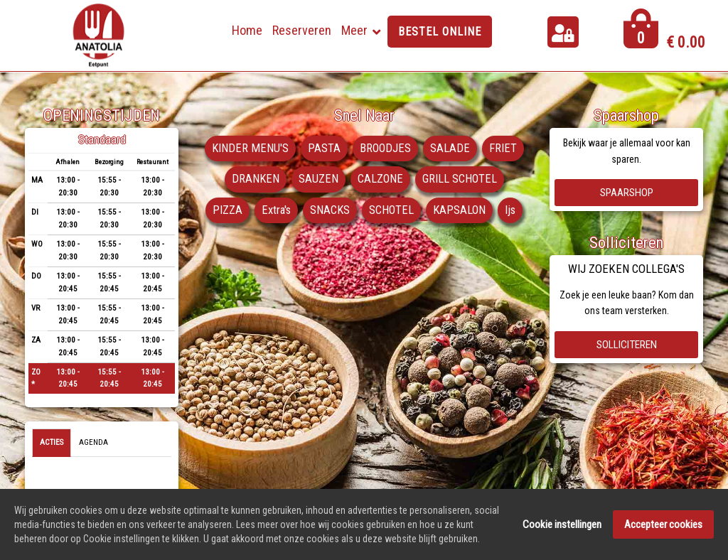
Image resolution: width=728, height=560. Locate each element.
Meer (354, 30)
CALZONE (380, 180)
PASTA (323, 149)
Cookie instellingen (562, 527)
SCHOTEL (392, 210)
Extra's (275, 210)
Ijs (513, 210)
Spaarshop (627, 193)
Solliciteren (627, 345)
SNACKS (330, 210)
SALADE (451, 149)
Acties (52, 442)
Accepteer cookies (663, 527)
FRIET (504, 149)
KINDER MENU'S (249, 149)
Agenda (93, 442)
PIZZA (225, 210)
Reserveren (302, 30)
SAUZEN (318, 180)
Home (247, 30)
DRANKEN (255, 180)
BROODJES (385, 149)
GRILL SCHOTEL (460, 180)
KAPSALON (461, 210)
